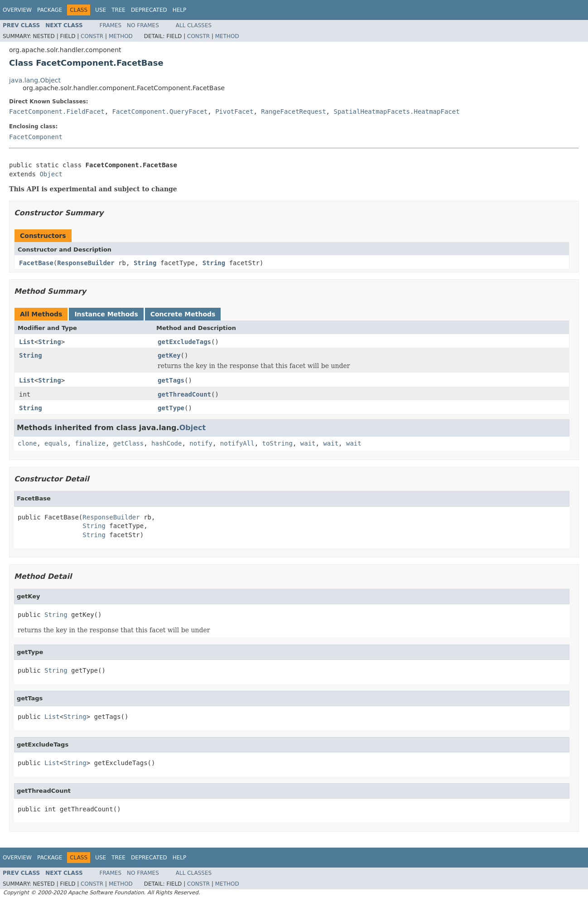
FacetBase (36, 263)
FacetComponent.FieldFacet (57, 112)
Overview (17, 10)
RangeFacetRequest (293, 112)
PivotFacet (234, 112)
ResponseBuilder (86, 263)
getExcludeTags (184, 342)
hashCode (166, 443)
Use (101, 10)
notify (201, 443)
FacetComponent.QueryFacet (160, 112)
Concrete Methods (183, 314)
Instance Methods (106, 314)
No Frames (143, 25)
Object (51, 174)
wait (308, 443)
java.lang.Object (35, 80)
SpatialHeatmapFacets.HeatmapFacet (396, 112)
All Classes (194, 25)
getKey (169, 355)
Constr (92, 36)
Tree (118, 10)
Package (50, 10)
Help (180, 10)
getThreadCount (184, 394)
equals (56, 443)
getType (171, 408)
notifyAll (237, 443)
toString (277, 443)
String (145, 263)
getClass (128, 443)
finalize (90, 443)
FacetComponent (36, 137)
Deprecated (149, 10)
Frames (111, 25)
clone (27, 443)
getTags (171, 380)
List (27, 342)
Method (121, 36)
